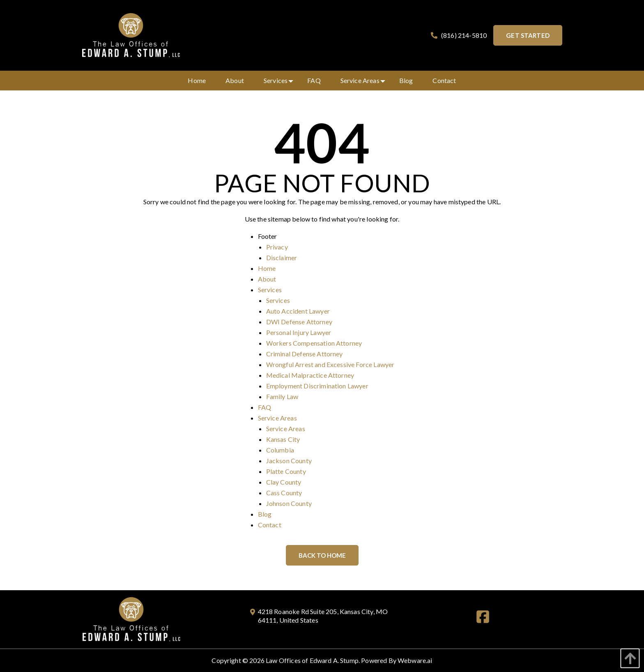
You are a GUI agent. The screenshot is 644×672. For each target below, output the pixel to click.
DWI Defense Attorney (299, 322)
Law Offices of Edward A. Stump (312, 660)
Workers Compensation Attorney (314, 343)
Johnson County (289, 503)
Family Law (282, 396)
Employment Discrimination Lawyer (317, 386)
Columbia (280, 450)
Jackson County (289, 461)
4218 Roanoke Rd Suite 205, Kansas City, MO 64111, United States (319, 616)
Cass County (284, 493)
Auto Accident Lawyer (298, 311)
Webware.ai (415, 660)
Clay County (284, 482)
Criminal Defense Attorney (305, 354)
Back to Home (322, 555)
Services (270, 290)
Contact (270, 525)
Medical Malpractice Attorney (310, 375)
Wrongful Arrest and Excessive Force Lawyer (330, 364)
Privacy (277, 247)
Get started (528, 35)
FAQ (264, 407)
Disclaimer (282, 257)
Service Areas (277, 418)
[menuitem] (197, 81)
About (267, 279)
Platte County (286, 471)
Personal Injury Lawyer (299, 332)
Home (267, 268)
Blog (265, 514)
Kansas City (283, 439)
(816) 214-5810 (458, 35)
